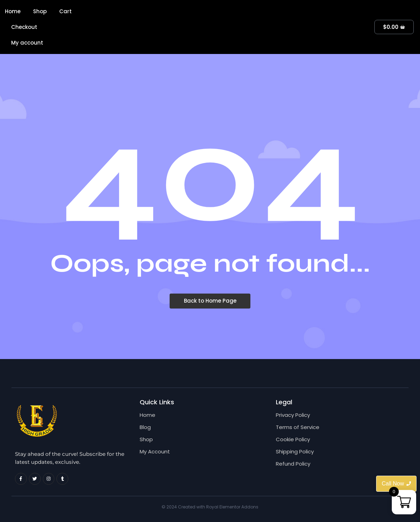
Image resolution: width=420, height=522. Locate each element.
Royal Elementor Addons (232, 507)
